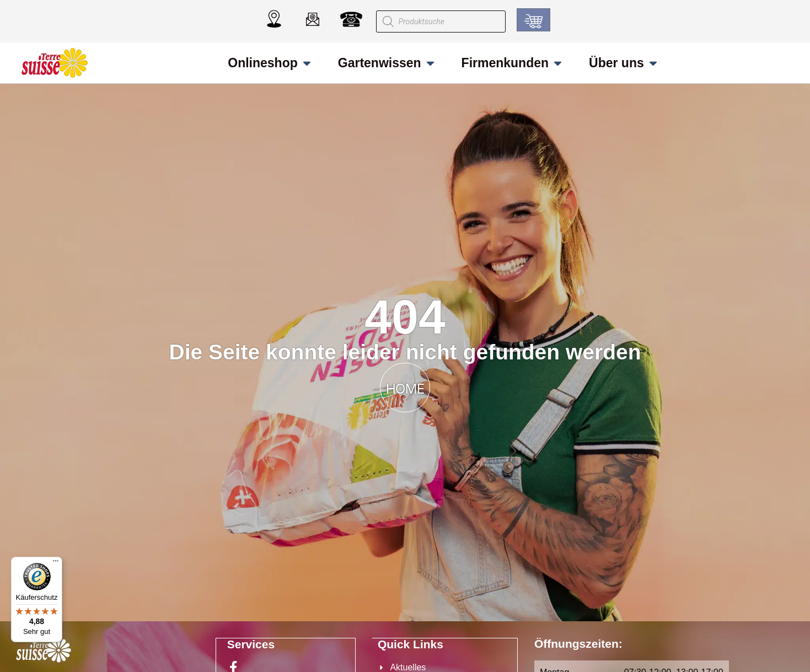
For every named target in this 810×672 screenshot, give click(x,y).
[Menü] (56, 563)
